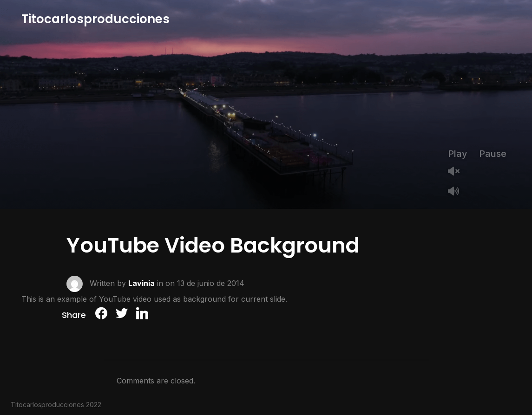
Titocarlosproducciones (95, 19)
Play (458, 154)
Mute (457, 192)
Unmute (457, 172)
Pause (493, 154)
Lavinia (141, 283)
